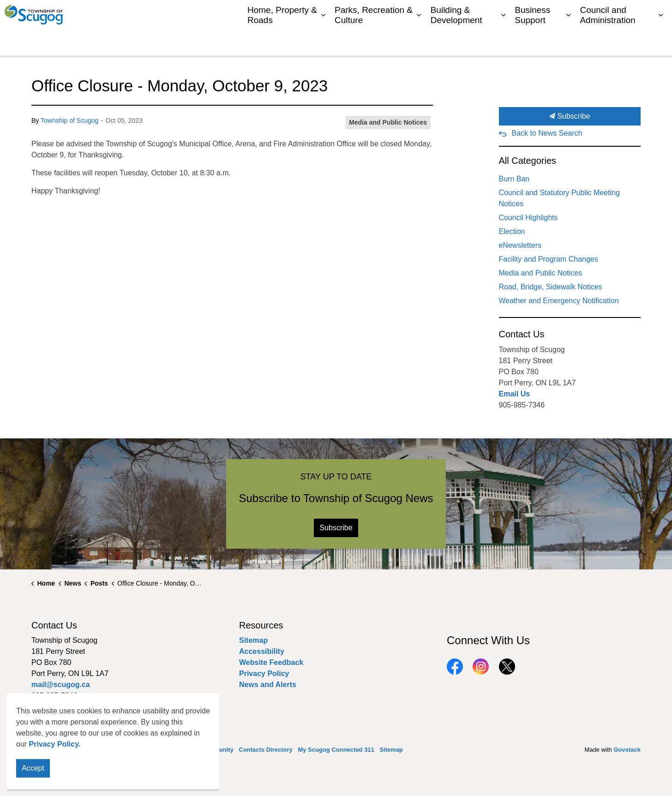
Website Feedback (271, 662)
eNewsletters (520, 245)
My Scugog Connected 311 (567, 14)
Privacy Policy (264, 673)
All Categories (528, 161)
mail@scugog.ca (61, 685)
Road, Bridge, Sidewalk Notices (551, 287)
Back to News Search (547, 133)
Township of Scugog (69, 120)
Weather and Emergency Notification (559, 301)
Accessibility (262, 651)
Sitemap (627, 14)
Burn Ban (514, 179)
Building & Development (456, 41)
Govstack (627, 750)
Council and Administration (607, 41)
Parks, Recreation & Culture (374, 41)
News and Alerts (268, 685)
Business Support (532, 41)
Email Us (515, 394)
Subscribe (570, 116)
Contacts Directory (492, 14)
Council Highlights (528, 218)
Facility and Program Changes (549, 259)
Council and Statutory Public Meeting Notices (559, 198)
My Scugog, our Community (416, 14)
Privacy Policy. (55, 766)
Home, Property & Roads (282, 41)
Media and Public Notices (388, 122)
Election (512, 231)
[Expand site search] (656, 14)
